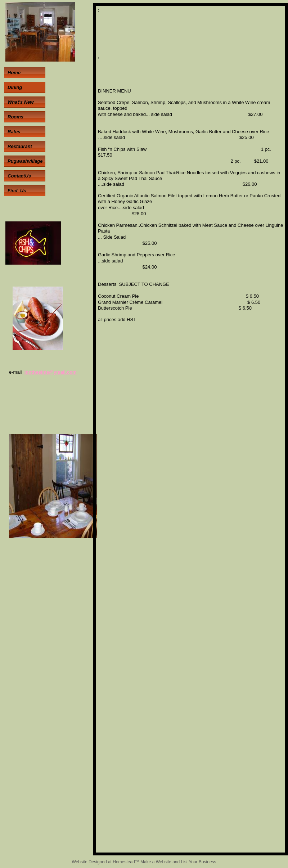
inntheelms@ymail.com (51, 372)
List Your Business (199, 862)
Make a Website (156, 862)
